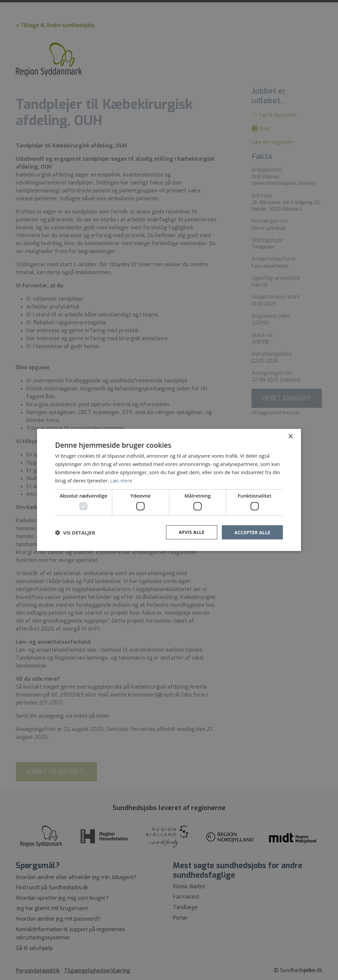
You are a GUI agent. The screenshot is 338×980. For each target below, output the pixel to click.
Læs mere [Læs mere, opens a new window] (122, 480)
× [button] (290, 436)
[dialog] (169, 490)
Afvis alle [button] (190, 532)
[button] (75, 532)
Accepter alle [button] (252, 532)
